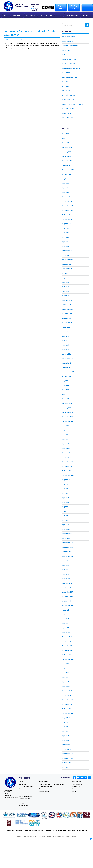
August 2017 (66, 507)
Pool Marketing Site (51, 837)
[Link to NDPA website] (22, 816)
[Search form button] (87, 25)
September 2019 (68, 421)
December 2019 (68, 412)
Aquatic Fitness (77, 784)
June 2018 (66, 489)
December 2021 (68, 309)
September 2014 (68, 659)
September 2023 (68, 219)
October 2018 (67, 471)
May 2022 (65, 287)
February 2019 (67, 453)
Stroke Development (24, 40)
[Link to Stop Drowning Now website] (79, 816)
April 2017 (65, 525)
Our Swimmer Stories (26, 787)
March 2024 (66, 192)
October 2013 (67, 709)
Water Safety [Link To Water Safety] (67, 122)
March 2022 (66, 296)
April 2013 (65, 736)
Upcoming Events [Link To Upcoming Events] (68, 118)
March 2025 (66, 183)
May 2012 (65, 767)
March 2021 (66, 350)
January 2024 (67, 201)
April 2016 (65, 574)
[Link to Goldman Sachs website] (22, 824)
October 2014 (67, 655)
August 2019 (66, 426)
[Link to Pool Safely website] (34, 824)
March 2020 (66, 399)
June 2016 (66, 565)
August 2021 (66, 327)
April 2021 (65, 345)
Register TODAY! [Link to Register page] (61, 7)
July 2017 (65, 511)
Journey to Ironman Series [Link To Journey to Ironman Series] (71, 68)
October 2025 (67, 165)
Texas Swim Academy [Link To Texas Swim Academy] (70, 100)
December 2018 (68, 462)
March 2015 (66, 632)
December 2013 (68, 700)
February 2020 (67, 403)
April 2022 (66, 291)
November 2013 (68, 704)
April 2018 (65, 498)
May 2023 (65, 237)
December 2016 (68, 543)
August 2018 (66, 480)
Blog (20, 801)
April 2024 (66, 188)
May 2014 (65, 677)
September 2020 (68, 372)
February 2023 (67, 251)
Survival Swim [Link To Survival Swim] (67, 82)
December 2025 (68, 156)
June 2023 (66, 233)
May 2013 (65, 731)
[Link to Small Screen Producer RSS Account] (86, 778)
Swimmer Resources (26, 797)
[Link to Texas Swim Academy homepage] (8, 6)
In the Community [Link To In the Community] (68, 64)
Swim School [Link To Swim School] (67, 86)
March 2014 (66, 686)
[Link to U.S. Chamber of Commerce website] (59, 816)
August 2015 (66, 610)
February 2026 (67, 147)
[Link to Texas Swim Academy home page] (10, 782)
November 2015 (68, 597)
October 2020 (67, 368)
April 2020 (66, 394)
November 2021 (68, 314)
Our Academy (24, 784)
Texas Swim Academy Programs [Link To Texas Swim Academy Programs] (73, 104)
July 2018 (65, 484)
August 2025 (66, 174)
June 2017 (66, 516)
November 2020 (68, 363)
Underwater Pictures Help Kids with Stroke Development (30, 33)
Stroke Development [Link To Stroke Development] (69, 77)
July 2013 (65, 722)
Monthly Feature (24, 799)
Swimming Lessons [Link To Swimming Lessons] (69, 95)
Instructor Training (78, 787)
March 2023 (66, 246)
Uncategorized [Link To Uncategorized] (67, 113)
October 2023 (67, 215)
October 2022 (67, 264)
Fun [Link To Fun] (63, 55)
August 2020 (66, 376)
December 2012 (68, 754)
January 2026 (67, 152)
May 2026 (66, 134)
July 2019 (65, 430)
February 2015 (67, 637)
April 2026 (66, 138)
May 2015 (65, 624)
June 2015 (66, 619)
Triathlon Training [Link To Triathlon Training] (68, 109)
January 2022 (67, 305)
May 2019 (65, 439)
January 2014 (67, 695)
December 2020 (68, 359)
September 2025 (68, 170)
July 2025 (65, 179)
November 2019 (68, 417)
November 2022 (68, 260)
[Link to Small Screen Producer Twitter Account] (82, 778)
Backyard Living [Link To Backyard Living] (68, 41)
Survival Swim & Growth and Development (52, 784)
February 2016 (67, 583)
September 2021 (68, 323)
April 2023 (66, 242)
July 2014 (65, 668)
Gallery (74, 791)
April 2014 (66, 682)
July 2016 (65, 561)
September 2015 (68, 606)
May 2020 (66, 390)
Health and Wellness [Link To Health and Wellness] (69, 59)
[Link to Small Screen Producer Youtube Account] (78, 778)
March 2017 (66, 529)
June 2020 (66, 385)
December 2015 (68, 592)
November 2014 (68, 650)
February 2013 (67, 745)
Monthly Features (74, 7)
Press (21, 789)
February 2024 (67, 197)
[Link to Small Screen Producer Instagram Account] (90, 778)
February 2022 (67, 300)
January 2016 (67, 588)
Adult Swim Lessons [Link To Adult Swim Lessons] (69, 37)
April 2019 (65, 444)
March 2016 (66, 579)
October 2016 (67, 552)
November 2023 (68, 210)
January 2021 (67, 354)
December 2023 (68, 206)
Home (21, 782)
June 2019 (66, 435)
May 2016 (65, 570)
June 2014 (66, 673)
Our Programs (43, 782)
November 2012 (68, 758)
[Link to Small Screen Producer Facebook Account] (74, 778)
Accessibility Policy (70, 837)
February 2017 (67, 534)
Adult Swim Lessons (10, 40)
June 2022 (66, 282)
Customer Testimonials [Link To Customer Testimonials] (70, 46)
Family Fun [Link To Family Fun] (66, 50)
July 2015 (65, 615)
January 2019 (67, 457)
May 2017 (65, 520)
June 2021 (66, 336)
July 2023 (65, 228)
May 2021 (65, 341)
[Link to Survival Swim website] (34, 816)
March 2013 (66, 740)
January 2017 (67, 538)
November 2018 (68, 466)
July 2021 (65, 332)
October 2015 (67, 601)
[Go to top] (91, 840)
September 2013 (68, 713)
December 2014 (68, 646)
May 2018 (65, 493)
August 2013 (66, 718)
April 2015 (65, 628)
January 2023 (67, 255)
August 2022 (66, 273)
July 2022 (65, 278)
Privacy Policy (61, 837)
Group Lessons (43, 789)
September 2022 (68, 269)
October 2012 (67, 763)
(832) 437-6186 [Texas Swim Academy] (21, 6)
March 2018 (66, 502)
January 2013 (67, 749)
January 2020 (67, 408)
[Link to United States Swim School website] (44, 817)
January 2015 (67, 641)
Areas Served (23, 806)
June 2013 (66, 727)
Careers (87, 6)
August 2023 (66, 224)
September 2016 (68, 556)
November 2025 (68, 161)
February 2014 (67, 691)
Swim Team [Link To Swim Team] (66, 91)
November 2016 (68, 547)
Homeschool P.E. (44, 791)
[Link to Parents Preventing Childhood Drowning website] (66, 816)
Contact (22, 804)
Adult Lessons (76, 782)
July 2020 (65, 381)
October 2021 (67, 318)
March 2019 (66, 448)
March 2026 (66, 143)
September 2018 (68, 475)
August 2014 (66, 664)
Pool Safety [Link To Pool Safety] (66, 73)
